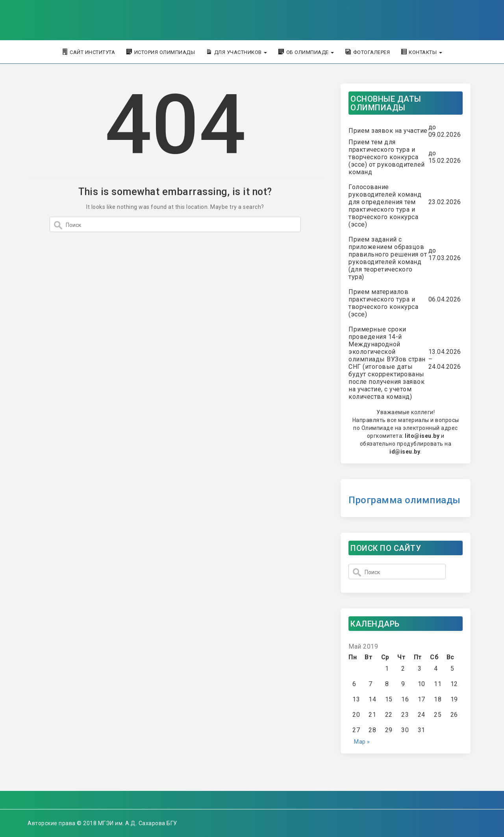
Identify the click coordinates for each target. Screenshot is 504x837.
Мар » (362, 742)
